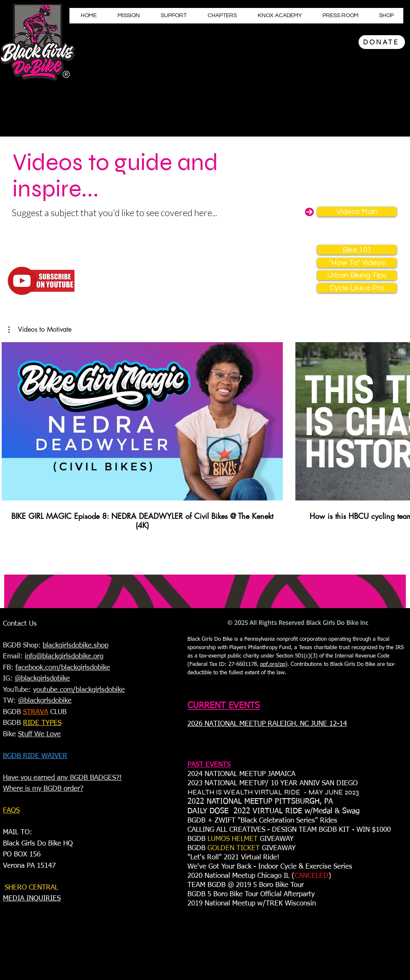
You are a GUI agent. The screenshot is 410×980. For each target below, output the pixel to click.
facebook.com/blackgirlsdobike (63, 668)
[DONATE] (382, 42)
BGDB (197, 839)
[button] (40, 330)
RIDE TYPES (42, 723)
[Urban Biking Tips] (357, 275)
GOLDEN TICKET (234, 848)
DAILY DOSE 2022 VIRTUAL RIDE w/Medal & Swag (274, 811)
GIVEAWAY (278, 839)
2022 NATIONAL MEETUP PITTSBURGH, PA (260, 802)
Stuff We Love (39, 734)
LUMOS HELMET (234, 839)
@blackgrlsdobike (45, 701)
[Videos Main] (357, 212)
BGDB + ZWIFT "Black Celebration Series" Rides (263, 821)
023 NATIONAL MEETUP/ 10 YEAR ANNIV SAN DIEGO (274, 783)
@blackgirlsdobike (42, 679)
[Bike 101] (357, 250)
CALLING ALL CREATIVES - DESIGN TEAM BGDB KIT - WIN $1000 (289, 830)
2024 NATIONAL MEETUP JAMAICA (241, 774)
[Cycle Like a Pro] (357, 288)
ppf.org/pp (273, 664)
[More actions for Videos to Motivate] (40, 330)
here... (206, 213)
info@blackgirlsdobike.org (64, 656)
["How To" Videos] (357, 263)
